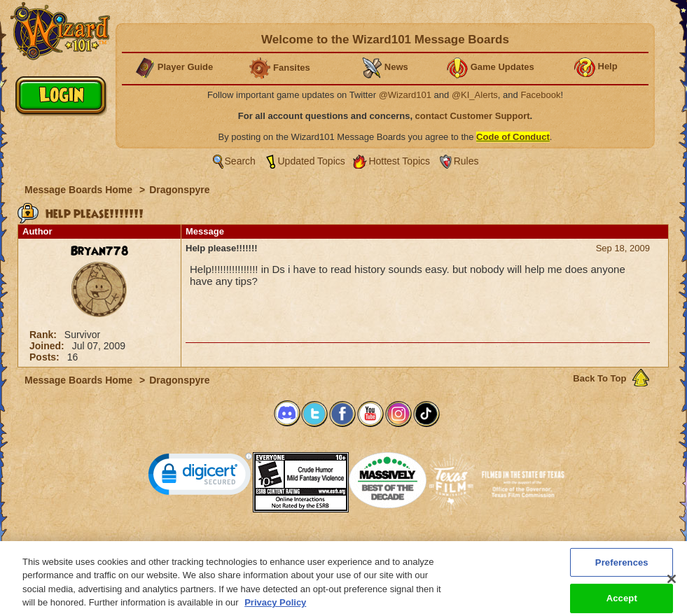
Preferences (480, 545)
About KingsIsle (417, 545)
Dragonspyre (179, 190)
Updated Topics (312, 161)
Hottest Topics (399, 161)
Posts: (46, 357)
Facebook (540, 95)
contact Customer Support (473, 116)
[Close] (672, 584)
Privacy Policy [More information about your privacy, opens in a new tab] (275, 609)
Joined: (48, 346)
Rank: (44, 335)
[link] (200, 477)
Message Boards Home (80, 190)
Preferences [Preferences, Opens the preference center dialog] (622, 568)
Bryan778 (100, 251)
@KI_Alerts (475, 95)
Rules (466, 161)
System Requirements (254, 545)
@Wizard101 (405, 95)
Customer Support (340, 545)
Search (240, 161)
